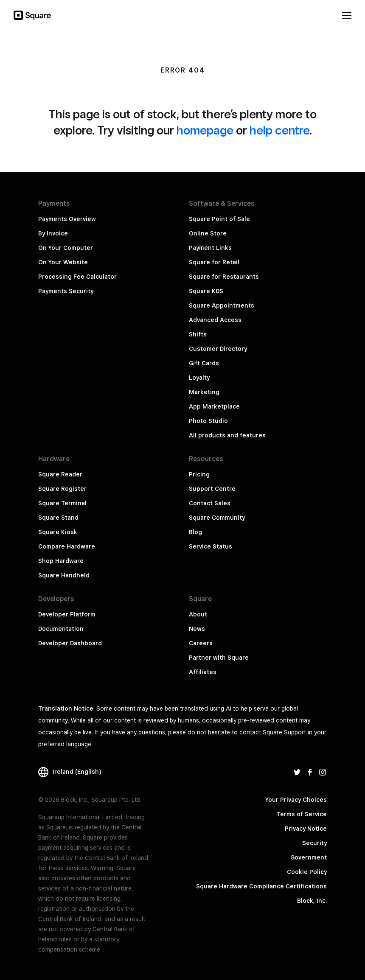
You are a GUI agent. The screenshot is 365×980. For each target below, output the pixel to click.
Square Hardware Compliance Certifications (261, 886)
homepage (205, 130)
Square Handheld (64, 575)
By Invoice (53, 233)
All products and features (227, 435)
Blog (195, 532)
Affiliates (203, 672)
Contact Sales (210, 503)
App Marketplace (214, 406)
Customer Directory (218, 349)
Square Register (62, 489)
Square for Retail (214, 262)
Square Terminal (62, 503)
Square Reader (60, 474)
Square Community (217, 518)
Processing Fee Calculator (77, 277)
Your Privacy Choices (296, 800)
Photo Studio (208, 421)
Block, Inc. (312, 901)
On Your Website (63, 262)
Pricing (199, 474)
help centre (279, 130)
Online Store (208, 233)
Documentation (61, 629)
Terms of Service (302, 814)
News (197, 629)
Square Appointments (222, 305)
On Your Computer (66, 248)
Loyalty (199, 378)
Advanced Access (215, 320)
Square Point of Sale (219, 219)
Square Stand (58, 518)
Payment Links (210, 248)
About (198, 614)
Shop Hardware (61, 561)
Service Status (211, 546)
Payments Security (66, 291)
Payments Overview (67, 219)
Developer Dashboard (70, 643)
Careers (201, 643)
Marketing (204, 392)
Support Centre (212, 489)
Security (314, 843)
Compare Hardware (67, 546)
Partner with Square (219, 658)
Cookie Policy (307, 872)
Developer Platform (67, 614)
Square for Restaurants (224, 277)
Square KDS (206, 291)
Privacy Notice (306, 829)
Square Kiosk (58, 532)
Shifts (198, 334)
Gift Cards (204, 363)
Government (309, 857)
